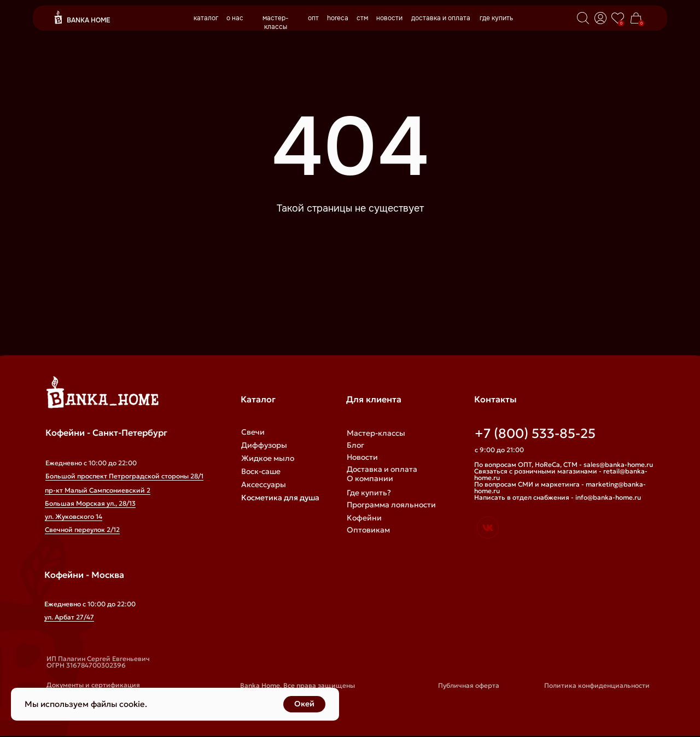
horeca (338, 18)
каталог (206, 18)
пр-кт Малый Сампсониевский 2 (98, 490)
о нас (235, 18)
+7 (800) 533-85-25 (535, 434)
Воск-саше (261, 471)
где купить (496, 18)
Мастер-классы (376, 433)
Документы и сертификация (93, 685)
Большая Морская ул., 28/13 (90, 503)
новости (389, 18)
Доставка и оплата (382, 469)
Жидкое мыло (268, 458)
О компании (370, 478)
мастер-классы (276, 22)
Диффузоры (264, 445)
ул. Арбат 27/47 (69, 617)
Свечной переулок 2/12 (82, 530)
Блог (355, 445)
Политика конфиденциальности (597, 685)
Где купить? (369, 493)
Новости (362, 457)
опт (313, 18)
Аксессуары (264, 484)
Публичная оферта (469, 685)
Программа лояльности (391, 505)
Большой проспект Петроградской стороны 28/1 (124, 476)
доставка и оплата (441, 18)
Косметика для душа (280, 498)
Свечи (253, 432)
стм (362, 18)
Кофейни (364, 518)
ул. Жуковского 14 (74, 516)
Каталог (258, 399)
